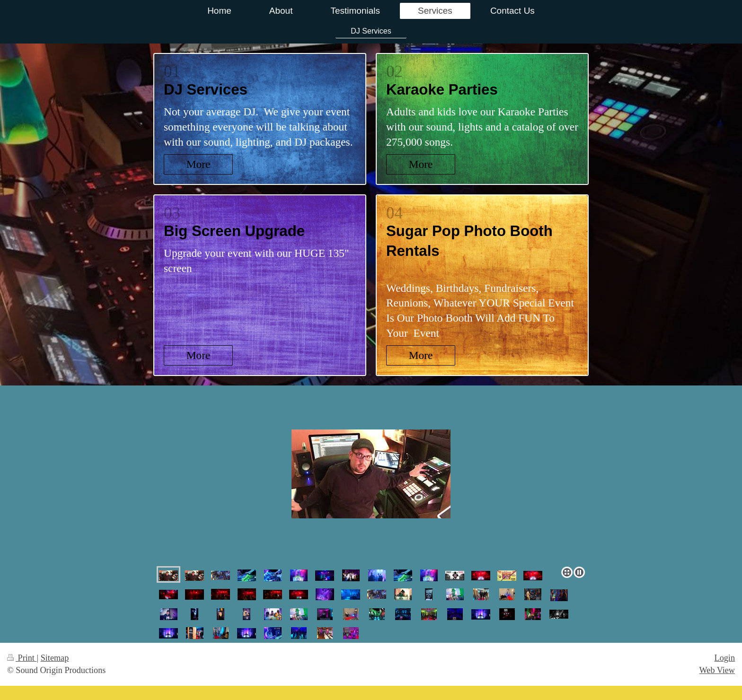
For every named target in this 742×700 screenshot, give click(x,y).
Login (725, 658)
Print (22, 658)
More (199, 164)
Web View (717, 670)
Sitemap (55, 658)
